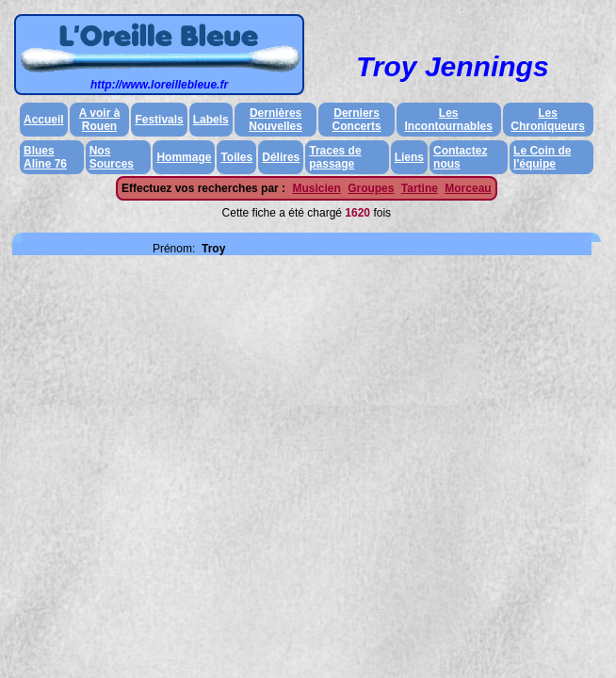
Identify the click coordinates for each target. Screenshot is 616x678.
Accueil (44, 120)
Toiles (236, 157)
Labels (211, 120)
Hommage (184, 157)
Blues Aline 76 (45, 157)
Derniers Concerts (357, 120)
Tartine (420, 188)
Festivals (159, 120)
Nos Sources (112, 157)
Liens (409, 157)
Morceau (468, 188)
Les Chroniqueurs (548, 120)
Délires (281, 157)
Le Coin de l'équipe (542, 157)
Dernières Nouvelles (276, 120)
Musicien (316, 188)
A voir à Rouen (100, 120)
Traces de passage (335, 157)
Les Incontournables (449, 120)
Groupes (371, 188)
